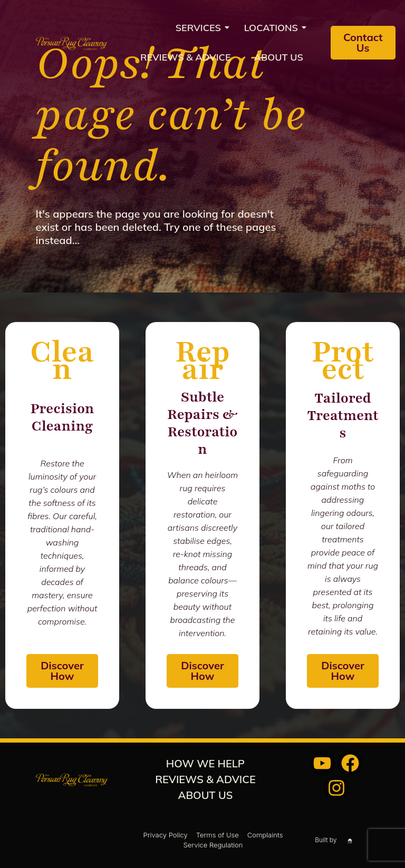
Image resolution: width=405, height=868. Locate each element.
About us (279, 57)
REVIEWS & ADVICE (186, 57)
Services (201, 28)
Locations (274, 28)
